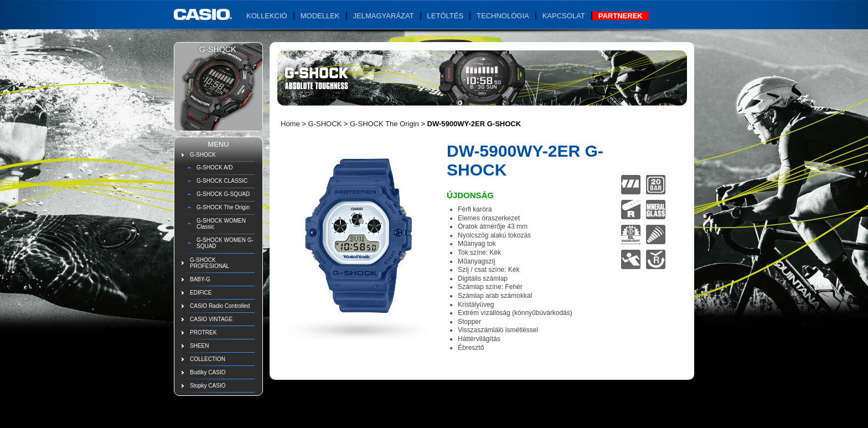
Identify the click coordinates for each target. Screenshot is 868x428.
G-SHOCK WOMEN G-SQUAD (225, 243)
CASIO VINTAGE (211, 319)
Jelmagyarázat (384, 16)
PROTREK (203, 332)
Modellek (320, 16)
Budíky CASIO (208, 372)
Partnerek (621, 16)
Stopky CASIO (208, 386)
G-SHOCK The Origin (223, 207)
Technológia (503, 16)
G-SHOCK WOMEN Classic (221, 224)
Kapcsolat (564, 16)
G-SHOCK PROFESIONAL (210, 263)
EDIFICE (201, 293)
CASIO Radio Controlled (220, 306)
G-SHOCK (203, 155)
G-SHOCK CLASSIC (222, 181)
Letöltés (446, 16)
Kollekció (267, 16)
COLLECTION (208, 359)
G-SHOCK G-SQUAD (223, 194)
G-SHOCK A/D (215, 167)
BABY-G (200, 279)
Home (290, 124)
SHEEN (199, 346)
